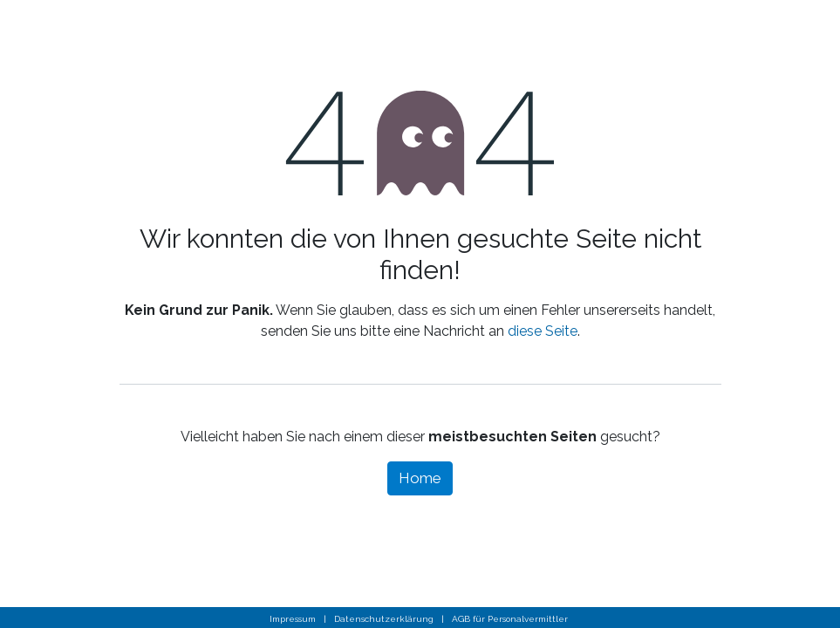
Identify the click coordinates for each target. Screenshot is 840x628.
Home (420, 478)
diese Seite (543, 331)
